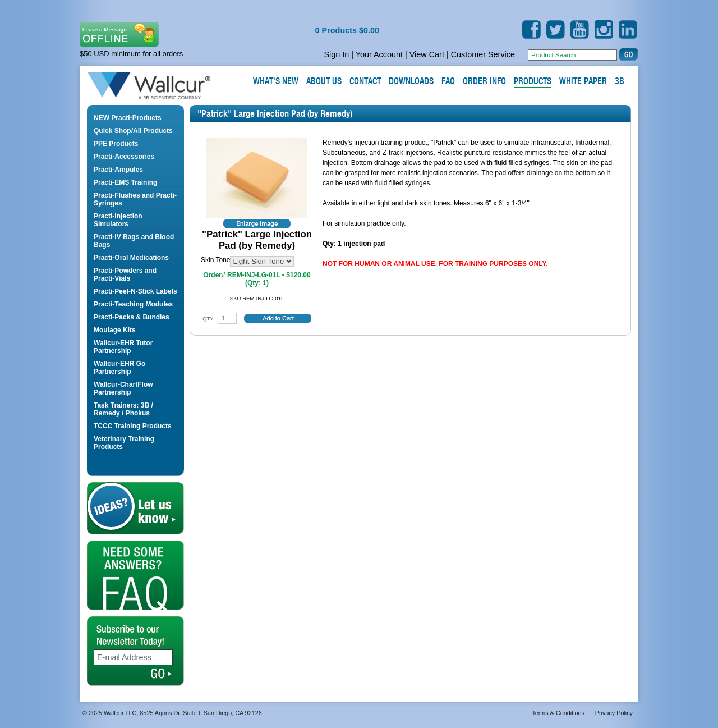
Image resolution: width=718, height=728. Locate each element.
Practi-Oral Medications (131, 258)
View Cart (427, 54)
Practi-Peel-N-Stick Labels (135, 291)
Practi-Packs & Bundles (132, 317)
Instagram (604, 29)
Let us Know (135, 508)
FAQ (135, 575)
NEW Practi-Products (128, 118)
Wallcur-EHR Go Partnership (119, 368)
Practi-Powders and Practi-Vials (125, 274)
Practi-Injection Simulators (118, 220)
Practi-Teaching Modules (133, 304)
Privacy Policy (614, 713)
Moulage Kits (115, 330)
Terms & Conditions (558, 713)
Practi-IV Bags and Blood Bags (134, 241)
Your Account (379, 54)
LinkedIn (628, 29)
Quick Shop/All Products (133, 131)
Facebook (531, 29)
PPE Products (116, 144)
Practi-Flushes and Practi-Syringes (135, 199)
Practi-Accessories (124, 157)
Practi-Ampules (118, 170)
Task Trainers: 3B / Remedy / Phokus (123, 409)
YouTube (580, 29)
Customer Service (483, 54)
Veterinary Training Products (124, 443)
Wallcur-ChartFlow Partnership (123, 388)
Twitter (556, 29)
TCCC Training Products (133, 426)
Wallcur (162, 86)
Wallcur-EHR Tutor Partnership (123, 347)
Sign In (336, 54)
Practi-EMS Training (125, 182)
